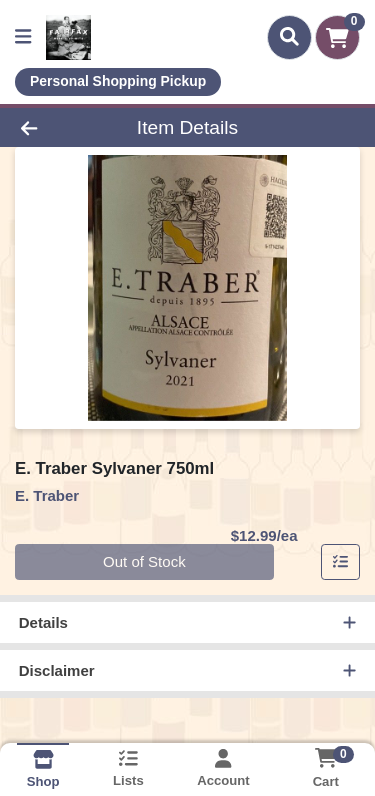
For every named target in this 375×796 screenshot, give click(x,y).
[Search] (289, 37)
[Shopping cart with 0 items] (337, 37)
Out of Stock (144, 561)
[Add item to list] (341, 562)
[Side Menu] (23, 37)
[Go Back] (58, 127)
